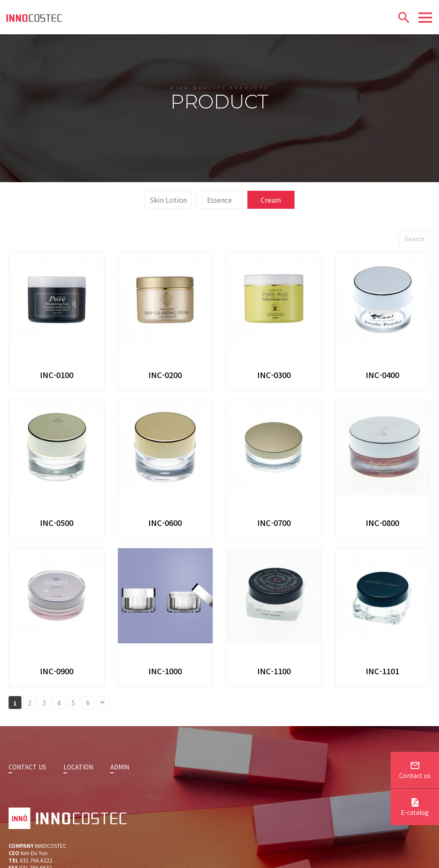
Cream (271, 239)
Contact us (415, 771)
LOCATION (78, 806)
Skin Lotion (168, 239)
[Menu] (425, 18)
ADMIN (120, 806)
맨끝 (102, 742)
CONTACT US (27, 806)
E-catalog (415, 808)
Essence (219, 239)
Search (415, 278)
